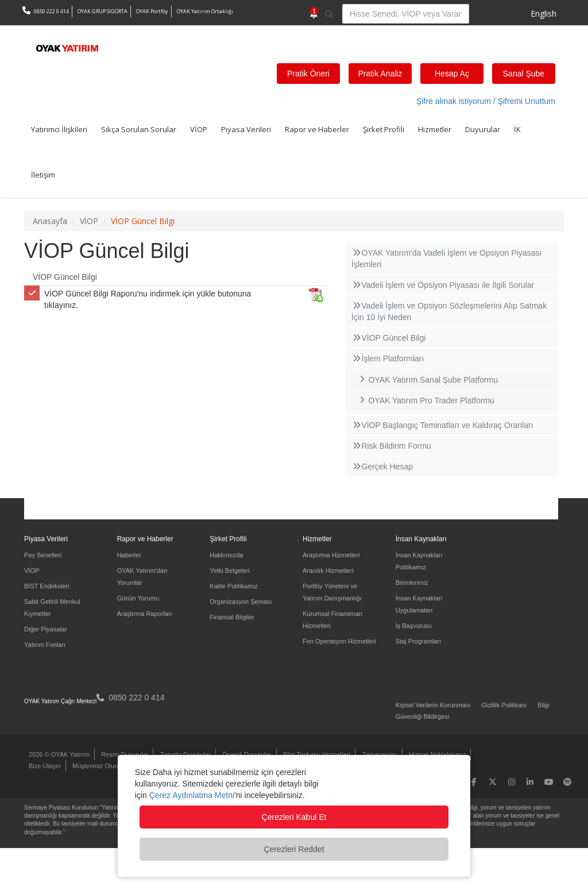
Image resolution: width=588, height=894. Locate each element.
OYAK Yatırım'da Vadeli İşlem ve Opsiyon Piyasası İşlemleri (446, 259)
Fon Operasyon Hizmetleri (339, 641)
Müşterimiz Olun (95, 766)
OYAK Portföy (152, 11)
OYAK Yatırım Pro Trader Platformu (426, 400)
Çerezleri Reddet (294, 849)
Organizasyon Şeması (241, 602)
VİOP (199, 129)
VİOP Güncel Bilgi (65, 277)
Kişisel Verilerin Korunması (433, 705)
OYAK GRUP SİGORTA (102, 11)
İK (517, 129)
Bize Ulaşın (45, 766)
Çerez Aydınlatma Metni (192, 795)
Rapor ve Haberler (317, 129)
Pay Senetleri (43, 555)
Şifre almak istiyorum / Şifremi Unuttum (486, 101)
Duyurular (483, 129)
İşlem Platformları (388, 359)
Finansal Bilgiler (232, 617)
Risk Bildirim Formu (391, 446)
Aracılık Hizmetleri (328, 571)
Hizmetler (435, 129)
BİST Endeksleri (47, 586)
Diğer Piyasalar (46, 629)
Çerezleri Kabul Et (294, 817)
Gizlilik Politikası (504, 705)
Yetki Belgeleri (229, 571)
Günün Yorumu (138, 598)
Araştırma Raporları (145, 614)
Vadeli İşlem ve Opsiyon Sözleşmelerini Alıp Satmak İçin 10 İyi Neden (449, 311)
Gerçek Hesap (382, 467)
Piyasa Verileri (246, 129)
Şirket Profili (384, 129)
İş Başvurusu (414, 626)
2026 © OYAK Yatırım (59, 754)
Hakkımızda (226, 555)
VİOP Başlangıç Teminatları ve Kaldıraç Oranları (442, 425)
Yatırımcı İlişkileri (59, 129)
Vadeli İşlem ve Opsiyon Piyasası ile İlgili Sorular (443, 285)
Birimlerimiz (412, 583)
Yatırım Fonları (45, 645)
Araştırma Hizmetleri (331, 555)
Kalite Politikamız (234, 586)
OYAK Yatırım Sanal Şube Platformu (428, 380)
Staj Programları (418, 641)
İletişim (43, 175)
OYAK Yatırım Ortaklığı (205, 11)
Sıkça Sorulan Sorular (139, 129)
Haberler (129, 555)
